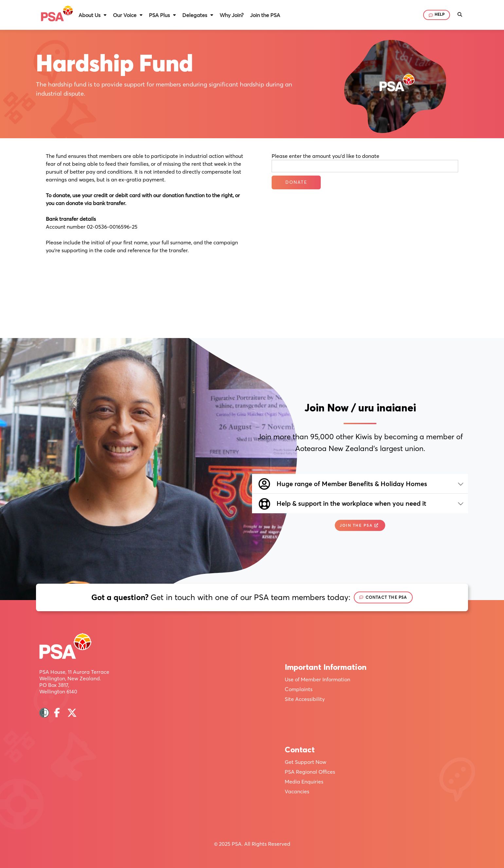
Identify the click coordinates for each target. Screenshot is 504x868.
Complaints (299, 689)
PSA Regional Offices (310, 772)
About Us (90, 15)
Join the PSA (265, 15)
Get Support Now (306, 762)
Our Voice (125, 15)
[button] (92, 15)
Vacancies (297, 791)
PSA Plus (159, 15)
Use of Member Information (317, 679)
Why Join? (232, 15)
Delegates (195, 15)
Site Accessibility (305, 699)
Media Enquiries (304, 782)
